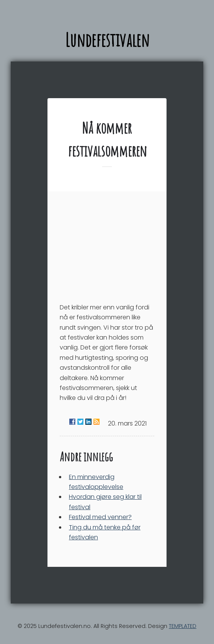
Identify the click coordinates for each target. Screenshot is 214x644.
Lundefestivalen (107, 40)
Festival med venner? (100, 517)
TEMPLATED (183, 626)
